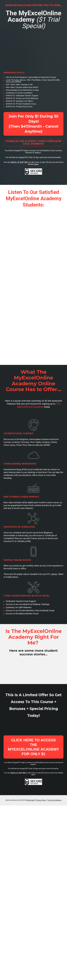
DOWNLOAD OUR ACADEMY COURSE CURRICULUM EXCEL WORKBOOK (33, 143)
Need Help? (31, 800)
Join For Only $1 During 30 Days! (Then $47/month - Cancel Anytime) (33, 124)
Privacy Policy (41, 800)
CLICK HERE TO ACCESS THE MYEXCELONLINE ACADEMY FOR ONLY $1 (33, 747)
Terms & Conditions (54, 800)
